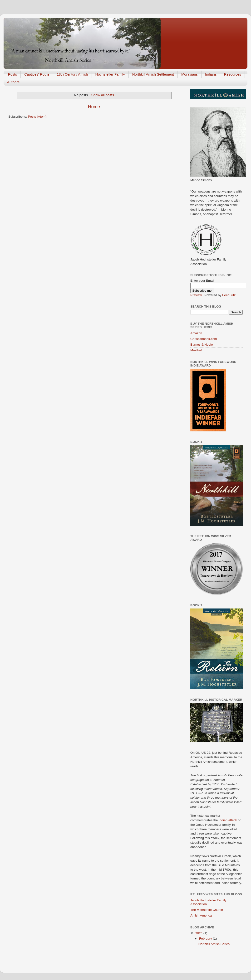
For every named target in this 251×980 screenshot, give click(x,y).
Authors (13, 82)
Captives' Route (37, 74)
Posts (13, 74)
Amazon (196, 333)
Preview (196, 295)
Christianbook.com (204, 339)
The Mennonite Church (207, 910)
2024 (199, 933)
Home (94, 107)
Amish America (201, 915)
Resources (232, 74)
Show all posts (103, 95)
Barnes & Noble (202, 345)
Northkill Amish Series (214, 944)
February (206, 939)
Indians (211, 74)
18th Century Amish (72, 74)
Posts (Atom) (37, 117)
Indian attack (228, 820)
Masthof (196, 350)
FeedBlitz (229, 295)
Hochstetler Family (110, 74)
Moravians (189, 74)
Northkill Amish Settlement (153, 74)
